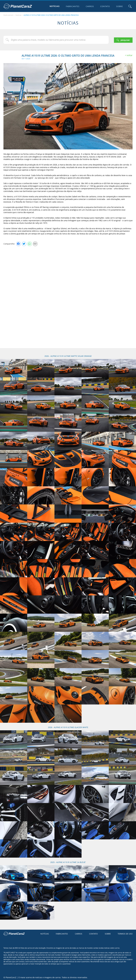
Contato (105, 6)
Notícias (54, 6)
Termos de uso (125, 933)
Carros (89, 6)
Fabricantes (72, 6)
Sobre (119, 6)
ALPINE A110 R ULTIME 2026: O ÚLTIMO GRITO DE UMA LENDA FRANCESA (51, 15)
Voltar (130, 55)
